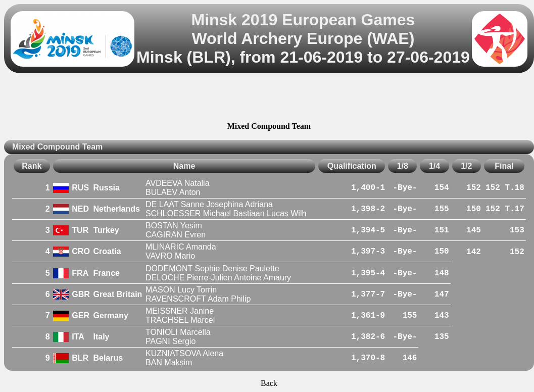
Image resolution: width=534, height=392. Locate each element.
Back (269, 383)
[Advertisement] (269, 99)
